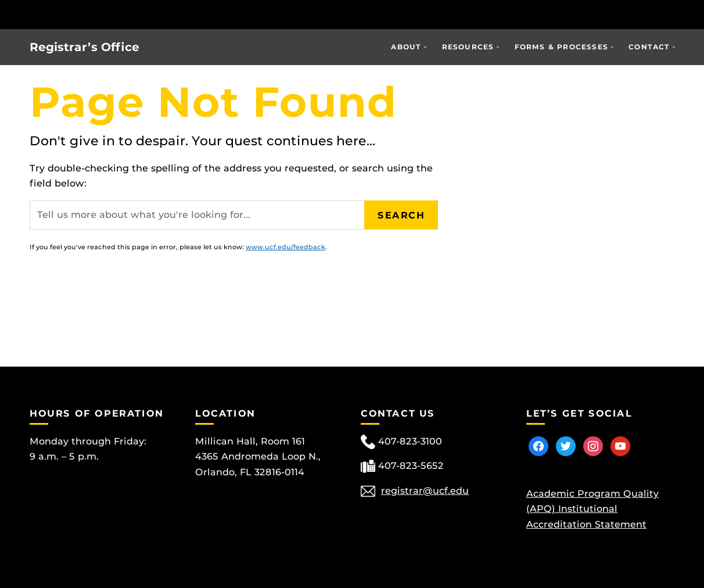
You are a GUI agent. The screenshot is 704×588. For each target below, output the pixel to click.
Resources (468, 47)
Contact (649, 47)
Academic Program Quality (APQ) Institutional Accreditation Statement (592, 509)
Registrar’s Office (85, 47)
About (406, 47)
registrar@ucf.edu (425, 491)
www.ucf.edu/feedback (285, 247)
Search (401, 215)
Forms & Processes (561, 47)
